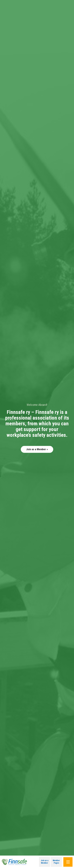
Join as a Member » (37, 449)
